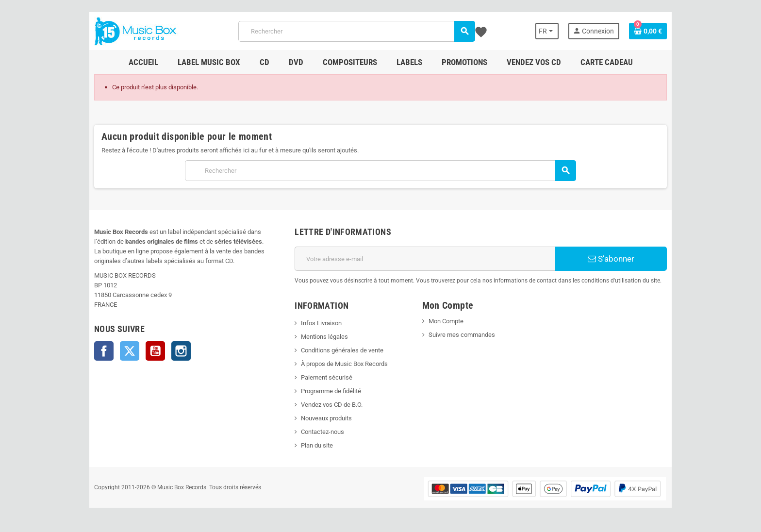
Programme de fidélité (331, 391)
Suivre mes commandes (462, 335)
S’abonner (611, 259)
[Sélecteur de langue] (547, 31)
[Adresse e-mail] (425, 259)
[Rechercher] (356, 31)
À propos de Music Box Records (344, 364)
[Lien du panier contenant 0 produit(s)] (648, 31)
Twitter (130, 351)
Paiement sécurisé (327, 377)
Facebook (104, 351)
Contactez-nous (323, 432)
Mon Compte (446, 321)
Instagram (181, 351)
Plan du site (317, 445)
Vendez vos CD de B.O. (332, 405)
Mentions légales (324, 337)
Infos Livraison (321, 323)
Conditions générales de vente (342, 350)
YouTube (155, 351)
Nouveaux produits (326, 418)
